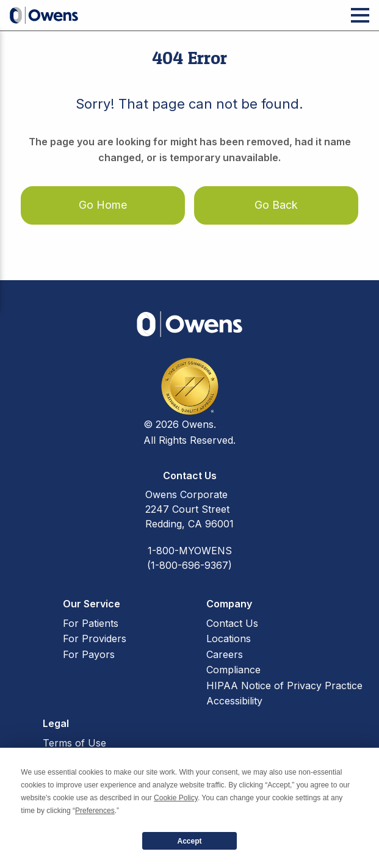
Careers (225, 654)
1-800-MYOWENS (190, 551)
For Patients (91, 623)
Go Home (103, 205)
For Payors (89, 654)
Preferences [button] (95, 811)
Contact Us (232, 623)
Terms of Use (74, 743)
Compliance (233, 670)
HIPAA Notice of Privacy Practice (284, 685)
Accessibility (234, 701)
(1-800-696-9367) (189, 565)
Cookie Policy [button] (176, 798)
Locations (229, 638)
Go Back (276, 205)
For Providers (95, 638)
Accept (189, 841)
